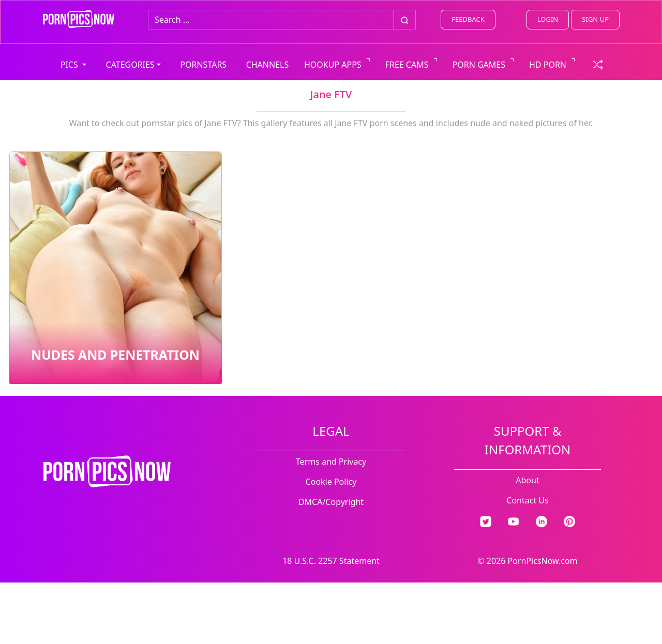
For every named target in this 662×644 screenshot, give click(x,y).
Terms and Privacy (331, 462)
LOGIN (548, 19)
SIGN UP (595, 19)
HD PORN (548, 65)
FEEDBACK (468, 19)
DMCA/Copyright (331, 502)
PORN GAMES (479, 65)
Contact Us (527, 500)
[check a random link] (598, 64)
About (527, 480)
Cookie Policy (331, 482)
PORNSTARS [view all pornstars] (203, 65)
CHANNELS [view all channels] (268, 65)
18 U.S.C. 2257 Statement (331, 561)
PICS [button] (70, 65)
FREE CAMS (407, 65)
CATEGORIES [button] (130, 65)
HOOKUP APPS (333, 65)
